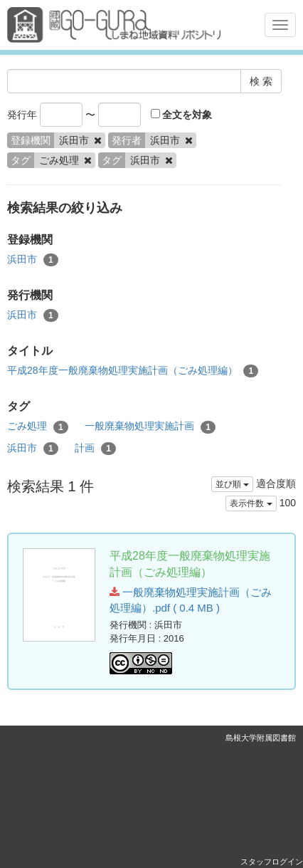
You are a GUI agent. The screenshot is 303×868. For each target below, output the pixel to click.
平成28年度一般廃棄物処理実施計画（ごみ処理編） (133, 371)
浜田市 (33, 260)
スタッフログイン (272, 862)
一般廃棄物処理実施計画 (150, 427)
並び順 (232, 484)
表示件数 (251, 503)
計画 (95, 449)
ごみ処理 (38, 427)
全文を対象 (182, 115)
